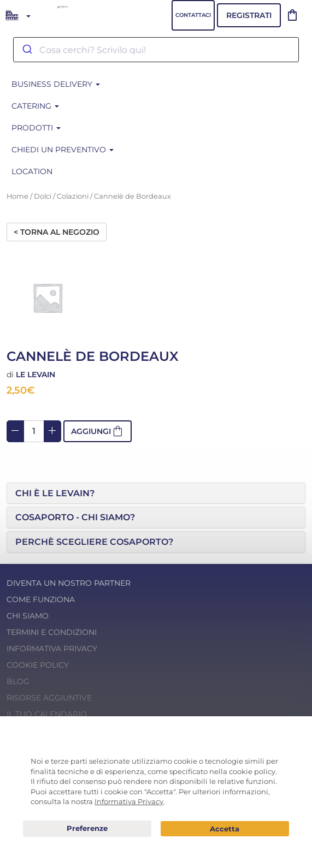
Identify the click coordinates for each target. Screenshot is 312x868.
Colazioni (73, 196)
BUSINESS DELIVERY (56, 84)
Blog (18, 681)
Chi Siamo (28, 616)
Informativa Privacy (52, 649)
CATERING (35, 106)
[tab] (156, 494)
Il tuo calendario (47, 714)
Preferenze (87, 829)
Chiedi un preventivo (63, 150)
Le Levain (36, 374)
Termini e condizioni (52, 632)
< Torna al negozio (57, 232)
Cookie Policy (38, 665)
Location (32, 171)
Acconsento (225, 829)
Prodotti (36, 128)
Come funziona (41, 599)
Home (17, 196)
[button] (156, 494)
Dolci (43, 196)
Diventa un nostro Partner (69, 583)
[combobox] (156, 50)
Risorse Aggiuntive (49, 698)
